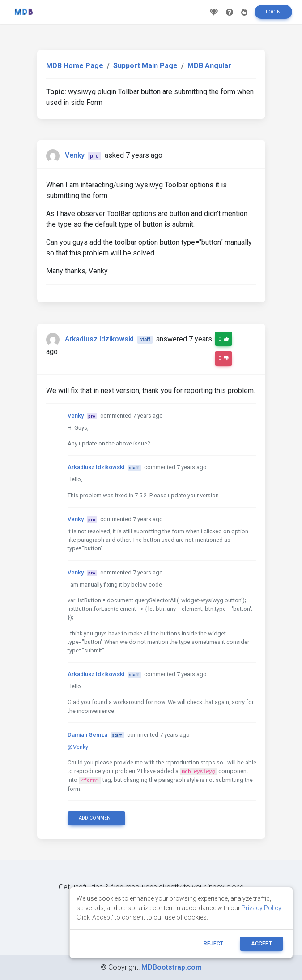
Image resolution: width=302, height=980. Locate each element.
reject (213, 944)
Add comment (96, 818)
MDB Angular (209, 66)
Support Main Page (145, 66)
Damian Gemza (87, 735)
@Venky (78, 747)
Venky (75, 155)
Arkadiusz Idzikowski (99, 339)
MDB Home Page (75, 66)
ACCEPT (262, 944)
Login (273, 15)
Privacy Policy (261, 908)
